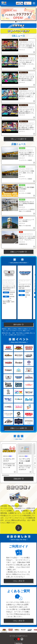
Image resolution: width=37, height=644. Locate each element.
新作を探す (18, 325)
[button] (16, 22)
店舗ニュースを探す (18, 252)
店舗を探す (18, 479)
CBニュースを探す (18, 139)
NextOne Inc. (19, 643)
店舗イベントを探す (18, 428)
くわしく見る (18, 581)
